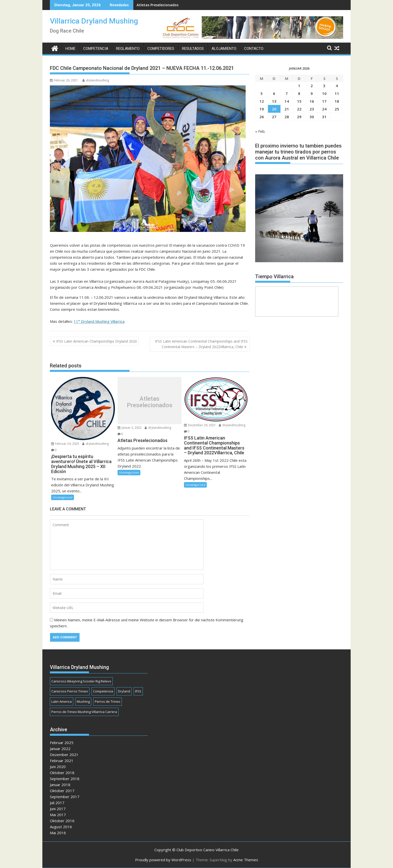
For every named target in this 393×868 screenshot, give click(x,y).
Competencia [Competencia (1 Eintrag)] (103, 691)
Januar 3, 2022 (130, 428)
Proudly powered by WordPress (163, 860)
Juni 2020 (58, 767)
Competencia (96, 49)
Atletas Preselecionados (158, 5)
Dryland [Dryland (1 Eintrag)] (124, 691)
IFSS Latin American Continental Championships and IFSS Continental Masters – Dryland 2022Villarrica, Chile (201, 344)
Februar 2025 (62, 743)
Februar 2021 (62, 761)
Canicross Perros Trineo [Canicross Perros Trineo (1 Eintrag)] (70, 691)
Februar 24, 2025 (65, 444)
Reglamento (128, 49)
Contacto (254, 49)
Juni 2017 (58, 809)
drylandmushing (96, 80)
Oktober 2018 (62, 773)
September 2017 (65, 797)
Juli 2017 (57, 803)
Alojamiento (224, 49)
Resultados (193, 49)
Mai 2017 (58, 815)
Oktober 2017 (62, 791)
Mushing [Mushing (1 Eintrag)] (83, 701)
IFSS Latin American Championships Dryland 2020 (96, 341)
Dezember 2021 (64, 755)
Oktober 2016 (62, 821)
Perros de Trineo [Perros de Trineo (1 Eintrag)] (108, 701)
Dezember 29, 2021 (200, 425)
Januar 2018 (60, 785)
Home (70, 49)
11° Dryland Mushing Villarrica (99, 321)
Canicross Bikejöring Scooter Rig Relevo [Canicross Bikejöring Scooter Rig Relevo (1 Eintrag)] (81, 681)
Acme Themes (246, 860)
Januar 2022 (60, 749)
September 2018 (65, 779)
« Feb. (260, 131)
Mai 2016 (58, 833)
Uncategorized (63, 497)
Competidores (161, 49)
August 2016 (61, 827)
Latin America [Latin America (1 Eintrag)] (62, 701)
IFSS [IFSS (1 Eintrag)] (138, 691)
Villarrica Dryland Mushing (94, 21)
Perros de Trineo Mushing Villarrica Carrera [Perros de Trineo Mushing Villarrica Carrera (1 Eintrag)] (84, 712)
